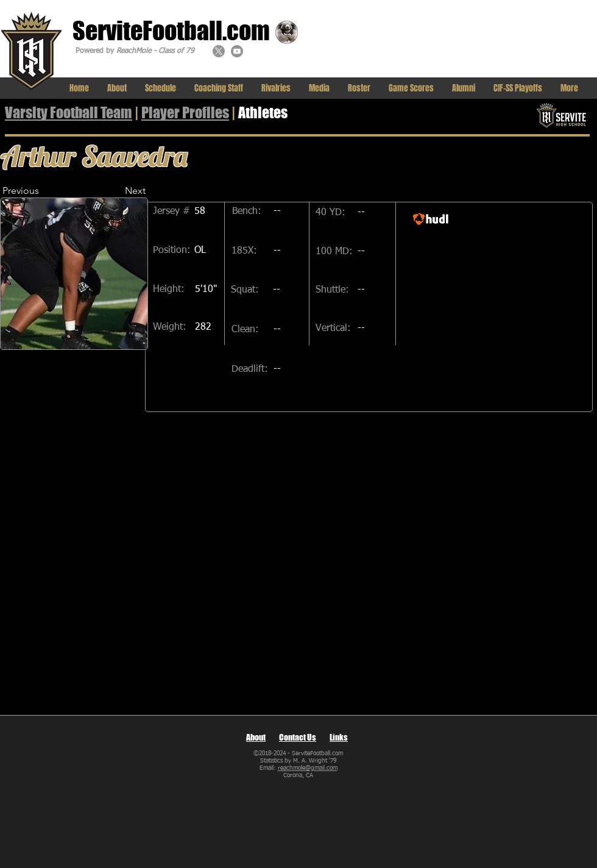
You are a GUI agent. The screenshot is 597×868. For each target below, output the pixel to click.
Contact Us (298, 737)
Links (339, 737)
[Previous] (42, 191)
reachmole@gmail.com (308, 768)
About (256, 737)
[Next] (115, 191)
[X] (219, 51)
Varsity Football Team (69, 112)
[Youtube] (237, 51)
